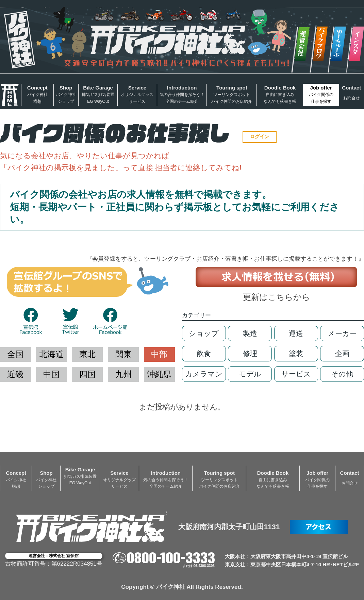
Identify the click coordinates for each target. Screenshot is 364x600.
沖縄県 (159, 374)
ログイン (260, 136)
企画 (342, 353)
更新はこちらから (277, 297)
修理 (250, 353)
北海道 (51, 354)
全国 (15, 354)
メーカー (342, 333)
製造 (250, 333)
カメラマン (204, 374)
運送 (296, 333)
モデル (250, 374)
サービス (296, 374)
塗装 (296, 353)
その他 (342, 374)
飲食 (204, 353)
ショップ (204, 333)
